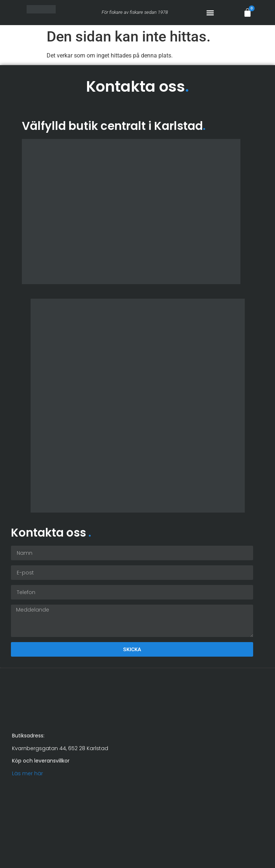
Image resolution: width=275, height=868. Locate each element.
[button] (210, 13)
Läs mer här (27, 773)
